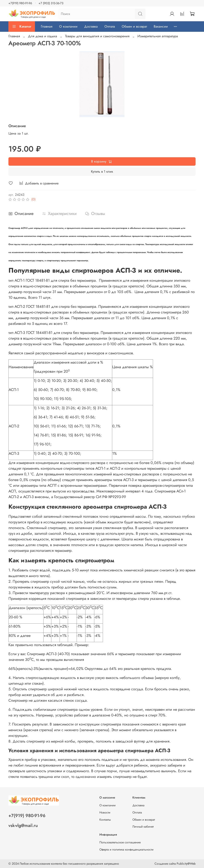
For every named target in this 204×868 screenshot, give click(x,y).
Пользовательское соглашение (120, 842)
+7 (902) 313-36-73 (51, 3)
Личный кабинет (143, 827)
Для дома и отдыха (43, 36)
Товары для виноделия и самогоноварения (97, 36)
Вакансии (161, 26)
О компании (68, 26)
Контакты (105, 820)
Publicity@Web (186, 864)
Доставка (91, 26)
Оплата (110, 26)
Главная (47, 26)
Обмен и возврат (134, 26)
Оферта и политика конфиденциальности (126, 849)
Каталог (22, 26)
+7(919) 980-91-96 (20, 3)
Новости (105, 812)
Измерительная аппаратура (158, 36)
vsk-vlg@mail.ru (23, 825)
